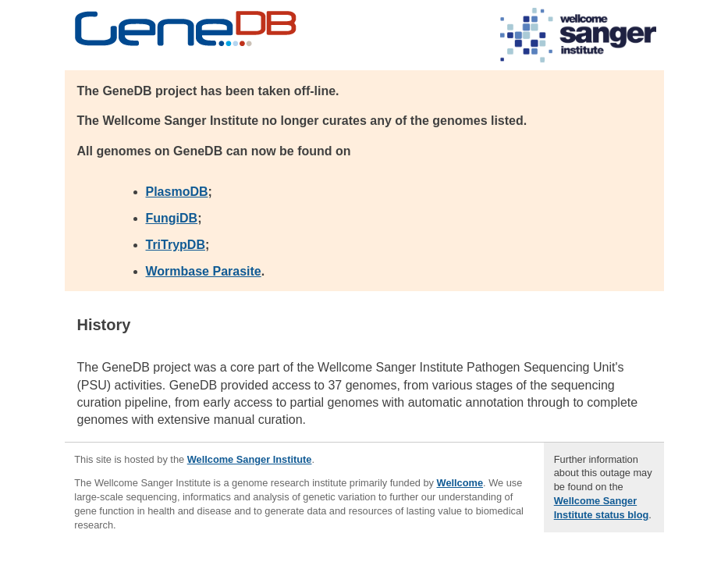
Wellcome (460, 483)
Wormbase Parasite (204, 271)
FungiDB (172, 218)
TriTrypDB (176, 245)
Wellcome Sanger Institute (250, 459)
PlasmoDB (177, 192)
